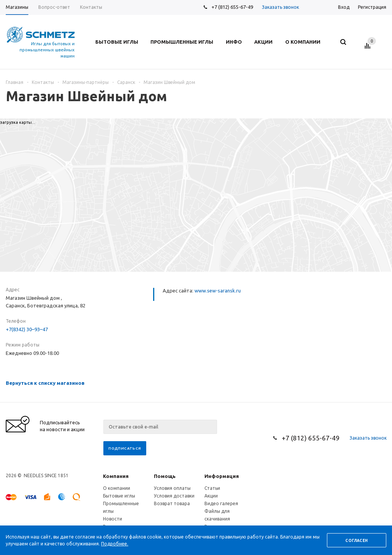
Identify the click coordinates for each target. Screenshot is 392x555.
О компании (117, 488)
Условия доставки (174, 496)
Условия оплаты (172, 488)
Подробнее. (115, 544)
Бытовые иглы (119, 496)
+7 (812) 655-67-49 (232, 7)
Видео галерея (221, 503)
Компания (116, 476)
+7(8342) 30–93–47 (27, 329)
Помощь (165, 476)
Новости (113, 519)
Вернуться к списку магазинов (45, 383)
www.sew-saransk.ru (218, 291)
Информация (222, 476)
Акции (211, 496)
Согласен (356, 541)
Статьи (212, 488)
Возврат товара (172, 503)
